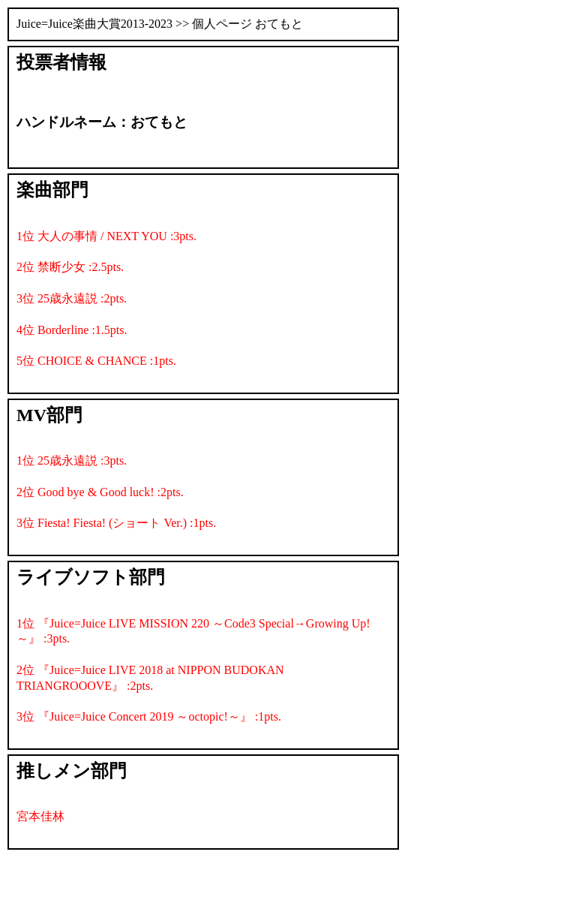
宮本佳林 (40, 816)
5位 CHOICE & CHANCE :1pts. (96, 361)
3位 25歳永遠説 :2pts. (72, 298)
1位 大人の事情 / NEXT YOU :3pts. (106, 236)
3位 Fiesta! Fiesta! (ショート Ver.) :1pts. (116, 523)
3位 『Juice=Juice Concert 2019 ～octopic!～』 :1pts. (149, 716)
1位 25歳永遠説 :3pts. (72, 460)
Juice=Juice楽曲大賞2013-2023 (94, 24)
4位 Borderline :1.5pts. (72, 330)
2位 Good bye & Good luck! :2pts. (100, 492)
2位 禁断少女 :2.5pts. (70, 267)
